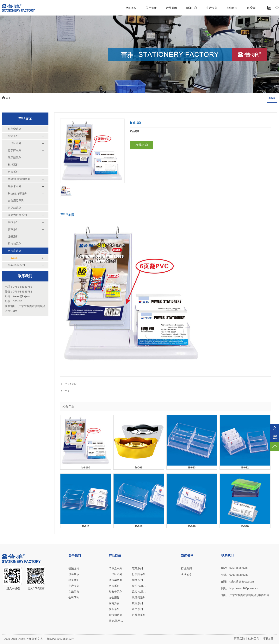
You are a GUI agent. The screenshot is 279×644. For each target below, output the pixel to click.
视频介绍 (74, 568)
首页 (8, 98)
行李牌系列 (139, 574)
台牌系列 (114, 586)
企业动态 (186, 574)
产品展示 (171, 8)
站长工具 (254, 639)
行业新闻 (186, 568)
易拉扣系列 (115, 615)
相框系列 (137, 580)
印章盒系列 (115, 568)
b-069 (73, 384)
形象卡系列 (115, 592)
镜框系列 (137, 603)
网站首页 (131, 8)
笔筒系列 (137, 568)
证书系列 (137, 609)
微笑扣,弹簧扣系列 (139, 586)
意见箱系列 (139, 597)
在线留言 (232, 8)
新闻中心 (192, 8)
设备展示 (74, 574)
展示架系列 (115, 580)
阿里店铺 (239, 639)
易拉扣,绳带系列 (139, 592)
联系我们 (252, 8)
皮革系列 (114, 609)
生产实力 (212, 8)
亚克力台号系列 (116, 603)
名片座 (272, 98)
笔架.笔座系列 (116, 621)
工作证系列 (115, 574)
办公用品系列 (116, 597)
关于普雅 (151, 8)
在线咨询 (142, 145)
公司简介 (74, 597)
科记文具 (268, 639)
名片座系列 (139, 615)
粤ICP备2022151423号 (60, 639)
